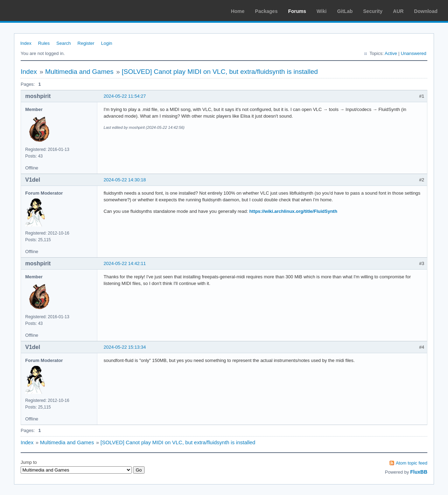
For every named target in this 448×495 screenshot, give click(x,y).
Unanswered (414, 53)
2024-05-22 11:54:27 (125, 96)
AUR (398, 11)
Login (107, 43)
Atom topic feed (412, 463)
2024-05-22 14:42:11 (125, 263)
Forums (297, 11)
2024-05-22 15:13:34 (125, 347)
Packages (267, 11)
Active (391, 53)
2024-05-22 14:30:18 (125, 180)
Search (64, 43)
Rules (44, 43)
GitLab (345, 11)
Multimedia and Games (79, 72)
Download (426, 11)
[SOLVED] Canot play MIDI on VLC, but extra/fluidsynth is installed (220, 72)
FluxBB (419, 472)
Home (238, 11)
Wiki (322, 11)
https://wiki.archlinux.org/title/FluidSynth (293, 211)
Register (86, 43)
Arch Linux (38, 11)
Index (26, 43)
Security (373, 11)
